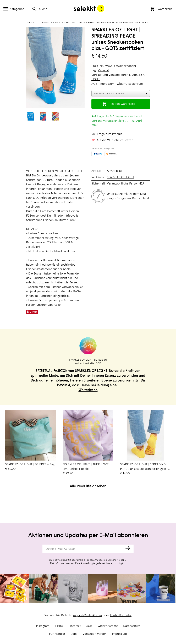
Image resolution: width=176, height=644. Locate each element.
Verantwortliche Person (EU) (126, 184)
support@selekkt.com (87, 615)
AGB (89, 626)
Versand (103, 70)
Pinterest (75, 626)
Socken (57, 22)
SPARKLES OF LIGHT (121, 177)
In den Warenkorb (123, 104)
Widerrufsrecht (108, 626)
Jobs (74, 634)
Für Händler (57, 634)
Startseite (33, 22)
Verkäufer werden (95, 634)
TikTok (59, 626)
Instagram (43, 626)
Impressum (119, 634)
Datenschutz (132, 626)
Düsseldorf (101, 360)
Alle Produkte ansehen (88, 487)
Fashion (45, 22)
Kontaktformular (121, 615)
